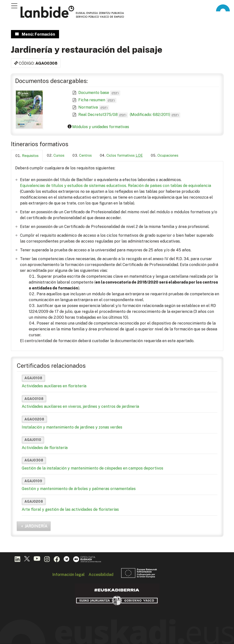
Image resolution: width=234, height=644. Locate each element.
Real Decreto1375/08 (103, 115)
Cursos (59, 155)
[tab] (27, 156)
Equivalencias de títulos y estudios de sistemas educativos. (73, 186)
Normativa (94, 107)
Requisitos (30, 156)
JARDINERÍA (36, 526)
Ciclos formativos (125, 155)
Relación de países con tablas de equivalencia (169, 186)
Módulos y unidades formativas (101, 127)
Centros (85, 155)
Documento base (99, 93)
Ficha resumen (97, 100)
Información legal (68, 574)
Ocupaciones (168, 155)
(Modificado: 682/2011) (155, 115)
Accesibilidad (101, 574)
